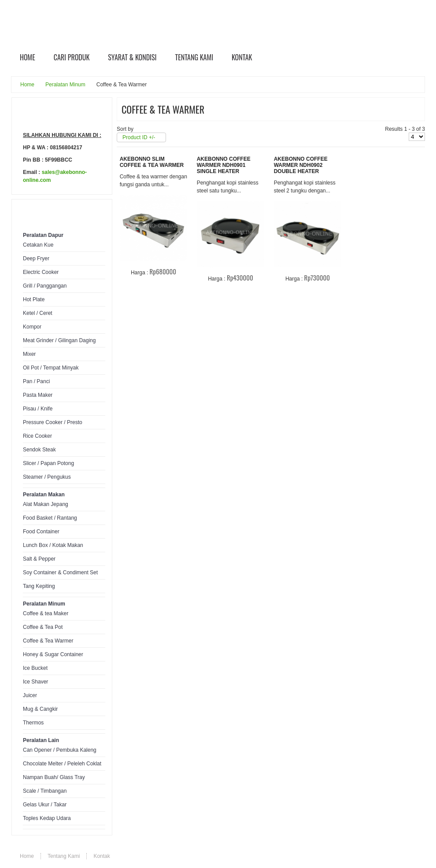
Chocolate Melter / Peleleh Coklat (62, 764)
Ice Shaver (35, 682)
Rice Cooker (37, 436)
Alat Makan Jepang (46, 504)
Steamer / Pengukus (47, 477)
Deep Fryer (36, 259)
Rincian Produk (159, 287)
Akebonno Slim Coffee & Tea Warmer (152, 162)
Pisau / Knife (38, 409)
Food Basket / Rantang (50, 518)
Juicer (30, 695)
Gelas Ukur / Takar (45, 805)
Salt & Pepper (39, 559)
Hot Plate (34, 299)
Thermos (33, 723)
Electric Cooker (41, 272)
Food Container (41, 532)
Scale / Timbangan (45, 791)
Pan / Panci (36, 381)
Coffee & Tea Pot (43, 627)
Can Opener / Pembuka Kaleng (60, 750)
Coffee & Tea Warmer (48, 641)
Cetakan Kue (38, 245)
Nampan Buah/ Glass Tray (54, 777)
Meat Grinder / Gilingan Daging (59, 340)
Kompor (32, 327)
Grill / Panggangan (45, 286)
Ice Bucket (35, 668)
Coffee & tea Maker (46, 613)
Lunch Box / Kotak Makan (53, 545)
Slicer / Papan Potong (48, 463)
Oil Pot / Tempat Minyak (51, 368)
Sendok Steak (39, 450)
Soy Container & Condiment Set (60, 573)
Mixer (29, 354)
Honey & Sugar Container (53, 654)
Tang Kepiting (39, 586)
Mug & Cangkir (40, 709)
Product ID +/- (139, 137)
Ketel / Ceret (38, 313)
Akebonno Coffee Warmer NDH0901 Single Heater (224, 165)
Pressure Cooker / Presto (53, 422)
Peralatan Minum (65, 85)
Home (27, 85)
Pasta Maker (38, 395)
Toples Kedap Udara (47, 818)
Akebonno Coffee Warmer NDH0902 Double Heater (301, 165)
